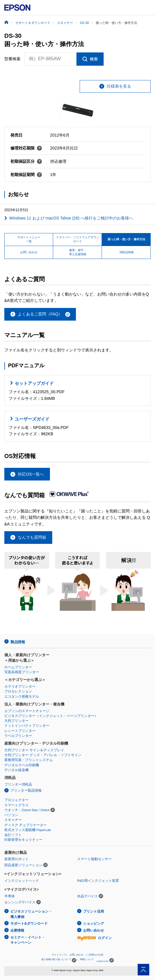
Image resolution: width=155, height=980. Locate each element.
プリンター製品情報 (26, 790)
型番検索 (12, 59)
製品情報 (18, 642)
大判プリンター (16, 721)
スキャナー (13, 820)
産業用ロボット (16, 859)
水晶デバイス (87, 896)
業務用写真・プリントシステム (29, 760)
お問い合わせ (94, 930)
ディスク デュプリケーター (26, 825)
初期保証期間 (26, 175)
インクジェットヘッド (22, 881)
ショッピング (94, 924)
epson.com (103, 961)
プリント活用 (94, 911)
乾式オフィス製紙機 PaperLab (28, 830)
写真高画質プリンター (22, 672)
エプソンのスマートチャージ (27, 711)
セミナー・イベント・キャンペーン (28, 940)
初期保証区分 (26, 161)
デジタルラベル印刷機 (22, 765)
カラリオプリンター (20, 686)
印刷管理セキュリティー (23, 840)
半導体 (10, 896)
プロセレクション (18, 691)
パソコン (11, 815)
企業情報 (17, 930)
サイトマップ (59, 955)
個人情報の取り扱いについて (59, 960)
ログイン (94, 938)
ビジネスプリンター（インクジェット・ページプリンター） (51, 716)
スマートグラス (16, 805)
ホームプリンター (18, 667)
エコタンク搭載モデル (22, 697)
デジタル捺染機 (16, 770)
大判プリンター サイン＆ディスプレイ (34, 750)
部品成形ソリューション (23, 865)
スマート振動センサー (94, 859)
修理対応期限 (26, 148)
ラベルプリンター (18, 736)
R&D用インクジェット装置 (98, 881)
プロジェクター (16, 800)
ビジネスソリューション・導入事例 (31, 914)
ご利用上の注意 (95, 955)
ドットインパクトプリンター (27, 726)
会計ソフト (13, 835)
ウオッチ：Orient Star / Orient (27, 810)
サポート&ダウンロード (29, 924)
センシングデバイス (20, 902)
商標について (87, 959)
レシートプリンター (20, 731)
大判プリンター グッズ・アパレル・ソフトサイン (43, 755)
